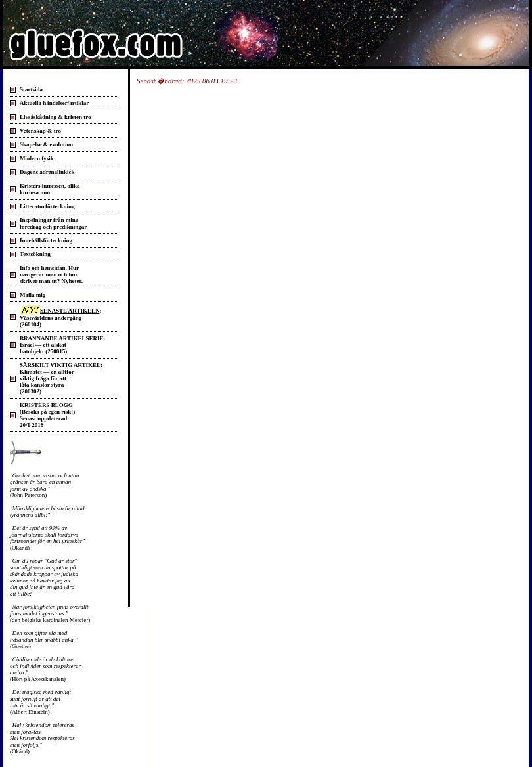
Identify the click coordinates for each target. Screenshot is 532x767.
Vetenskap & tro (40, 131)
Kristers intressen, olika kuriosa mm (50, 189)
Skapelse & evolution (46, 144)
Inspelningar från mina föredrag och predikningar (53, 223)
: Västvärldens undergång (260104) (60, 318)
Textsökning (35, 254)
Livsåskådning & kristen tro (55, 117)
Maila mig (33, 295)
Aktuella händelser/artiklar (54, 103)
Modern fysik (37, 158)
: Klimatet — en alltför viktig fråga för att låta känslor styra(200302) (61, 378)
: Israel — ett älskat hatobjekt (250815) (62, 345)
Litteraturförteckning (47, 206)
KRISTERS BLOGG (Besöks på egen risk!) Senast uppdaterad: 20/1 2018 (47, 415)
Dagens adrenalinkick (47, 172)
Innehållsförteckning (46, 240)
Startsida (31, 89)
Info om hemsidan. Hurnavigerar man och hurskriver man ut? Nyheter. (51, 274)
